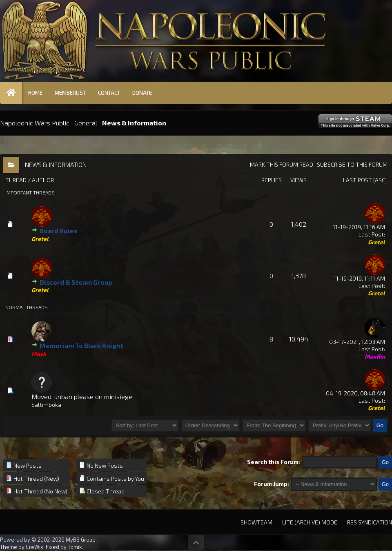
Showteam (256, 522)
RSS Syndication (370, 522)
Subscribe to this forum (352, 164)
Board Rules (58, 231)
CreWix (35, 547)
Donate (142, 93)
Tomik (75, 547)
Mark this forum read (282, 164)
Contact (109, 93)
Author (43, 180)
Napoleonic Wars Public (35, 123)
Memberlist (70, 93)
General (86, 123)
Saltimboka (46, 405)
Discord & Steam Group (76, 282)
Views (298, 180)
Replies (272, 180)
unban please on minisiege (93, 396)
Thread (16, 180)
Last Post (357, 180)
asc (380, 180)
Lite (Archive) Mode (310, 522)
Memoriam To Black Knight (81, 345)
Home (35, 93)
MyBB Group (81, 540)
